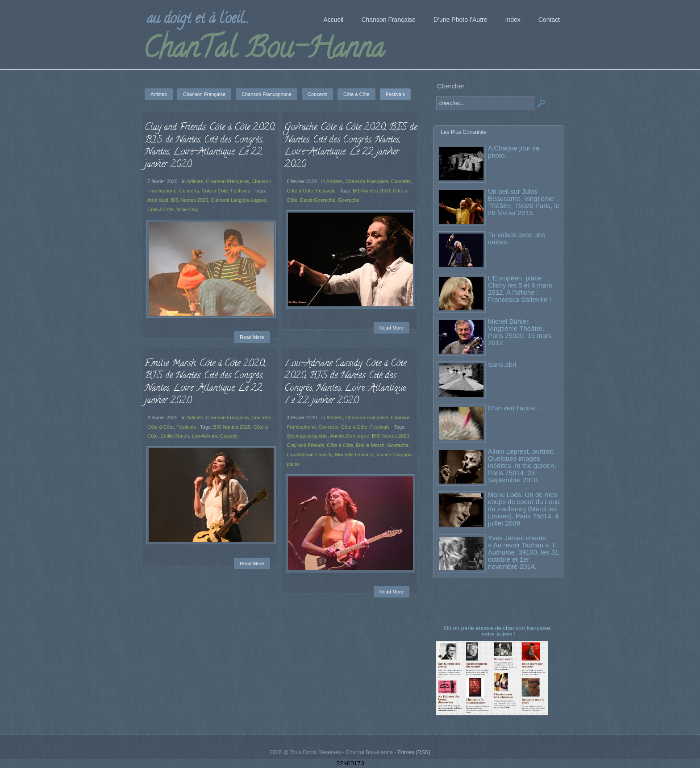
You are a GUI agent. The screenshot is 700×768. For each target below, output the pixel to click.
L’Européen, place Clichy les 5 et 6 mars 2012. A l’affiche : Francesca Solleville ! (520, 289)
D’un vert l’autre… (515, 408)
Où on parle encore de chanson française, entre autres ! (499, 631)
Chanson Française (227, 181)
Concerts (189, 191)
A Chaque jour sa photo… (514, 152)
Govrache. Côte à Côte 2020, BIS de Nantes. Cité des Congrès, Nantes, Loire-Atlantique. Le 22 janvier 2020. (351, 146)
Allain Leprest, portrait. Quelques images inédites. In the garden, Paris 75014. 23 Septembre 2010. (522, 465)
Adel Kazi (158, 200)
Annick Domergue (350, 436)
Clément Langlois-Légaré (238, 200)
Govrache (349, 200)
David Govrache (318, 200)
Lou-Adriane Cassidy (215, 436)
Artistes (195, 181)
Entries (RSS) (414, 752)
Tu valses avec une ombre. (517, 238)
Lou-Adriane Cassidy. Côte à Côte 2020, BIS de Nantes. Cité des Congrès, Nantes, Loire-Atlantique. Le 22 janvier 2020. (346, 382)
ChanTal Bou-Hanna (264, 51)
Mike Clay (187, 209)
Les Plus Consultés (464, 132)
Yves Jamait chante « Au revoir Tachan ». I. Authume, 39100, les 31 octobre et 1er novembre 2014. (523, 552)
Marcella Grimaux (354, 455)
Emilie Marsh (175, 436)
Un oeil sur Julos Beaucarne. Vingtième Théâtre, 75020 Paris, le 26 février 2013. (524, 202)
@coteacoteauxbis (307, 436)
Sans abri (502, 365)
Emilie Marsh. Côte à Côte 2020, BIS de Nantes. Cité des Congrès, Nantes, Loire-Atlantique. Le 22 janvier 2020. (205, 382)
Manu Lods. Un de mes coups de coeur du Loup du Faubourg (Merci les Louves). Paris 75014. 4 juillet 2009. (524, 509)
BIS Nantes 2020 (190, 200)
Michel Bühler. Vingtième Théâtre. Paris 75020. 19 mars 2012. (520, 332)
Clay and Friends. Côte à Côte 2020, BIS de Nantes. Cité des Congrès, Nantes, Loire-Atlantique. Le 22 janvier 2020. (210, 146)
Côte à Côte (215, 191)
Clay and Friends (306, 445)
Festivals (241, 191)
